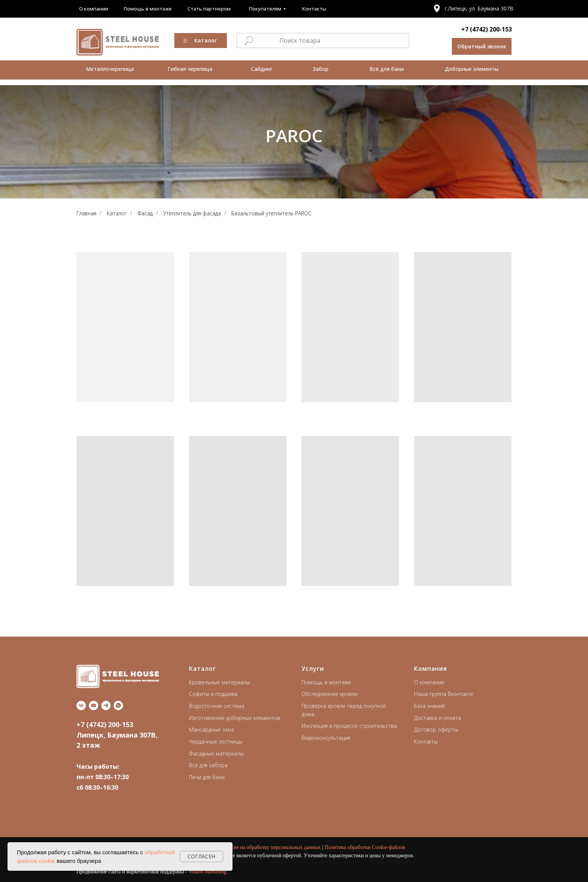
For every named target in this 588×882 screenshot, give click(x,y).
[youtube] (94, 705)
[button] (482, 46)
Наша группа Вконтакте (444, 694)
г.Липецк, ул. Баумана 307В (479, 8)
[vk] (81, 705)
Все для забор (207, 765)
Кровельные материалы (219, 682)
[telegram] (106, 705)
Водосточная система (217, 706)
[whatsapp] (118, 705)
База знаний (429, 706)
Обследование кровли (329, 694)
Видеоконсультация (326, 738)
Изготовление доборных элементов (235, 718)
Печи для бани (207, 777)
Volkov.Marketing (208, 872)
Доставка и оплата (437, 718)
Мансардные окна (211, 729)
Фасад (145, 213)
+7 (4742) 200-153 (487, 29)
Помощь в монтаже (326, 682)
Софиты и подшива (213, 694)
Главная (86, 213)
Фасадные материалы (216, 754)
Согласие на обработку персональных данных (269, 847)
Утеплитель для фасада (192, 213)
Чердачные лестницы (216, 742)
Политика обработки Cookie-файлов (365, 847)
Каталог (117, 213)
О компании (429, 682)
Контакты (426, 742)
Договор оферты (436, 729)
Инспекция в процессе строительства (349, 726)
